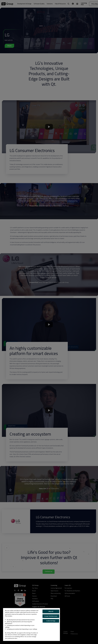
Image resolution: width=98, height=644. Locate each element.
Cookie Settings (51, 621)
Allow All (51, 611)
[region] (31, 624)
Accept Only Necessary (51, 616)
